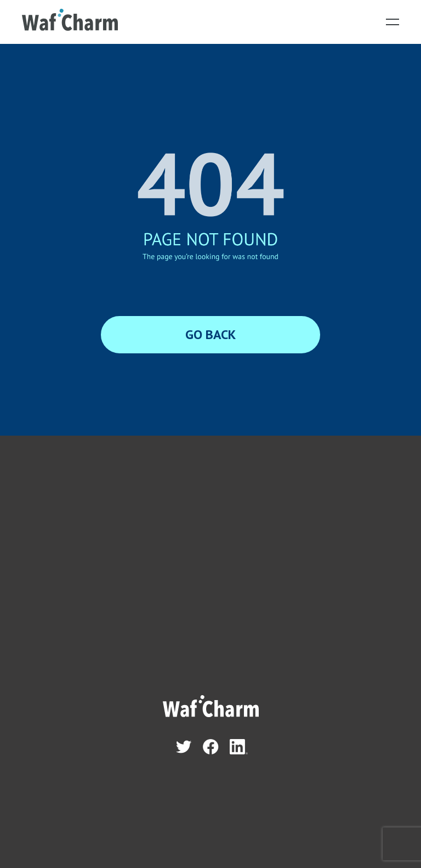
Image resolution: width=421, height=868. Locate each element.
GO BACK (210, 334)
